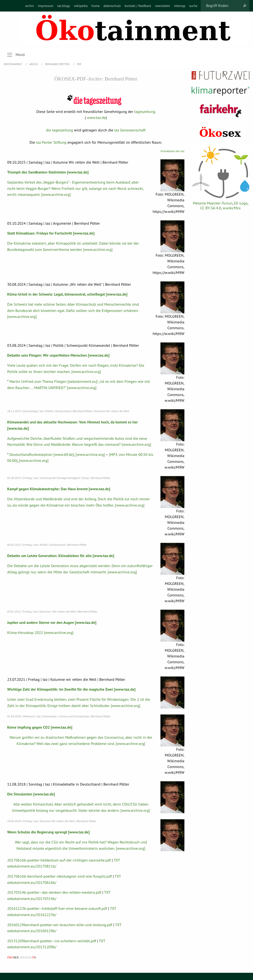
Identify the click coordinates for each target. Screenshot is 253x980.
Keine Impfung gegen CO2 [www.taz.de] (40, 727)
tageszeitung (145, 112)
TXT (117, 860)
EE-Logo (241, 203)
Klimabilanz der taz (173, 151)
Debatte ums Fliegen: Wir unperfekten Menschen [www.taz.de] (58, 355)
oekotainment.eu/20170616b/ (32, 882)
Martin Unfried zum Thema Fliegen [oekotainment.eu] (53, 381)
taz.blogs (64, 6)
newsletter (162, 6)
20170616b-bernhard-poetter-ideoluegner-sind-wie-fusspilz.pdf (59, 876)
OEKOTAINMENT (13, 64)
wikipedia (81, 6)
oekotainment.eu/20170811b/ (32, 866)
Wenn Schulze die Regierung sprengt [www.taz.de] (48, 832)
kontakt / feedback (138, 6)
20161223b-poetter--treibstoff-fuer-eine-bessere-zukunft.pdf (57, 908)
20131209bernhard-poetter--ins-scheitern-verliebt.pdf (52, 941)
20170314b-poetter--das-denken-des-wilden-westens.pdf (54, 892)
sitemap (179, 6)
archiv (29, 6)
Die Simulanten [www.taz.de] (31, 794)
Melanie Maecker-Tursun (213, 203)
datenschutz (112, 6)
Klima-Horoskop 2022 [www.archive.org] (40, 633)
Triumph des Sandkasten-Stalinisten (37, 172)
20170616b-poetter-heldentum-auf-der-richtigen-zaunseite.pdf (59, 860)
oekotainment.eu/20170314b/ (32, 899)
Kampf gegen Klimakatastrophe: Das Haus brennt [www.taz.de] (59, 489)
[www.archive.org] (90, 454)
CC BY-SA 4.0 (211, 208)
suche (193, 6)
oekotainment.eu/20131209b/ (32, 947)
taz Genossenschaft (130, 130)
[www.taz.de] (78, 172)
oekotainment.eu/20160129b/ (32, 931)
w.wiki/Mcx (232, 208)
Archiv (34, 64)
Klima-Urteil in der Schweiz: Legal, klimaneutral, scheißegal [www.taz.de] (67, 294)
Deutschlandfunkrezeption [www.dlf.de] (42, 454)
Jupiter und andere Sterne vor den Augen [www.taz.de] (52, 622)
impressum (45, 6)
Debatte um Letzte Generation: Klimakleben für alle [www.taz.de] (61, 556)
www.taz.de (96, 118)
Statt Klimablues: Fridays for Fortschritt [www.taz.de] (51, 233)
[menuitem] (29, 6)
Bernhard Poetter (58, 64)
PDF (79, 64)
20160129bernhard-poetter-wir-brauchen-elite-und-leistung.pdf (60, 925)
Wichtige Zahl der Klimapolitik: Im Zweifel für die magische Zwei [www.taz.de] (71, 689)
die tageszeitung (59, 130)
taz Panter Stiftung (51, 142)
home (96, 6)
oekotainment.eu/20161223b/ (32, 915)
